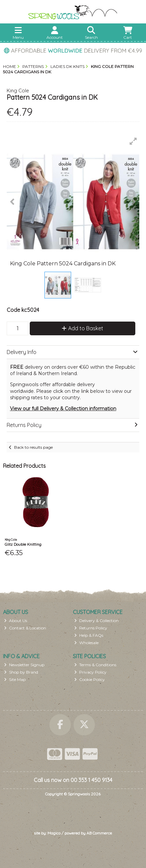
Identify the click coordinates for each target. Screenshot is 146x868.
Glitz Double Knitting (23, 544)
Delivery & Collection (96, 621)
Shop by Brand (21, 672)
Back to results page (33, 447)
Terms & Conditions (95, 665)
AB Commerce (99, 833)
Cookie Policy (90, 679)
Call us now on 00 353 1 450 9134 (73, 780)
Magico (54, 833)
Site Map (15, 679)
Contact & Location (25, 628)
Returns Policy (91, 628)
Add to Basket (83, 328)
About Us (16, 621)
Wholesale (86, 643)
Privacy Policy (90, 672)
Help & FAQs (89, 635)
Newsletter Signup (24, 665)
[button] (133, 141)
